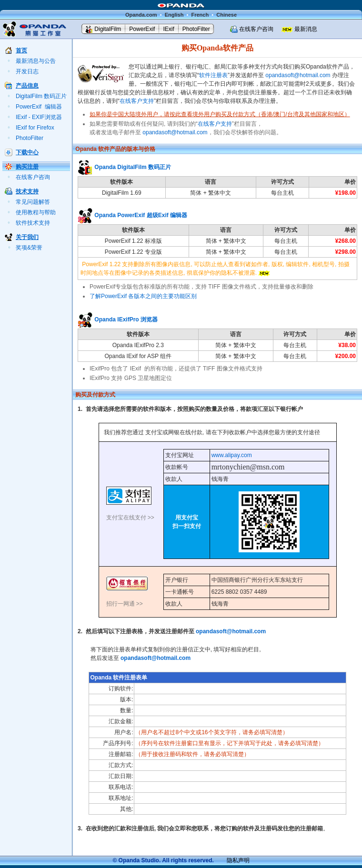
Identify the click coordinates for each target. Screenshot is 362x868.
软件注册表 (213, 75)
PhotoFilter (196, 29)
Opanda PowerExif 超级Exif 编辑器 (141, 215)
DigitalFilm (108, 29)
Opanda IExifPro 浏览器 (126, 319)
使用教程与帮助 (36, 212)
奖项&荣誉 (29, 248)
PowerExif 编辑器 (39, 107)
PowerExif (142, 29)
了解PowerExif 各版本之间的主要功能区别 (143, 296)
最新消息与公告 (36, 61)
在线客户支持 (137, 101)
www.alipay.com (232, 455)
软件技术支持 (33, 223)
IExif (168, 29)
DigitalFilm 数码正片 (41, 96)
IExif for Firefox (35, 128)
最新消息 (306, 29)
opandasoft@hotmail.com (298, 75)
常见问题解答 (33, 202)
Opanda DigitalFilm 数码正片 (133, 167)
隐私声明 (238, 860)
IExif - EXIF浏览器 (39, 117)
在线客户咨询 (256, 29)
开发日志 (27, 71)
